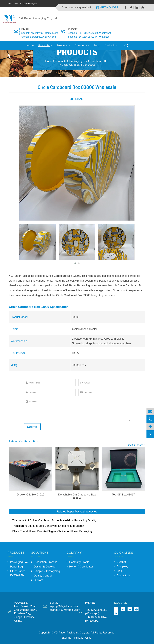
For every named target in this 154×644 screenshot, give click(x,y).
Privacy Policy (83, 638)
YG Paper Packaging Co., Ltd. (72, 633)
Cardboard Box (100, 61)
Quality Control (43, 576)
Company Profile (79, 562)
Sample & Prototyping (47, 571)
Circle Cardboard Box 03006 (79, 65)
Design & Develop (45, 567)
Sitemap (66, 638)
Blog (97, 45)
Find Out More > (136, 445)
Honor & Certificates (81, 567)
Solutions (63, 45)
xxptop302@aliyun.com (64, 606)
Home (30, 45)
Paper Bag (16, 567)
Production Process (45, 562)
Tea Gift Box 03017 (123, 495)
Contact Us (111, 45)
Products (45, 45)
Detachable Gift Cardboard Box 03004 (77, 496)
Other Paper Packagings (17, 573)
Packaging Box (78, 61)
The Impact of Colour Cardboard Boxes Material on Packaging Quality (54, 520)
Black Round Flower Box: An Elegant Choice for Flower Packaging (52, 531)
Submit (32, 427)
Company (82, 45)
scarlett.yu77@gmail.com (65, 610)
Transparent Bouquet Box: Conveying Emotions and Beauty (48, 526)
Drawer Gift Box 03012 (31, 495)
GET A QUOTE (107, 8)
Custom (38, 580)
